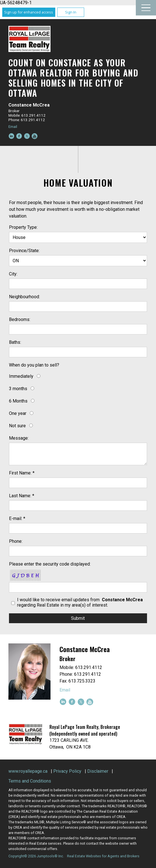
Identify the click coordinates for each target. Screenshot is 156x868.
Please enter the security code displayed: (50, 564)
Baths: (15, 342)
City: (13, 274)
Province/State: (24, 251)
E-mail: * (17, 518)
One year (18, 413)
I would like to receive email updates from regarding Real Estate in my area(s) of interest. (81, 602)
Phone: (16, 541)
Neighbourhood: (24, 297)
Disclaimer (98, 771)
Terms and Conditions (30, 781)
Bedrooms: (20, 319)
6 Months (18, 401)
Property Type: (23, 227)
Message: (19, 438)
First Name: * (22, 473)
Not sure (17, 426)
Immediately (21, 376)
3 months (18, 389)
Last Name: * (22, 496)
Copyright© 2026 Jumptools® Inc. (36, 856)
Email (13, 126)
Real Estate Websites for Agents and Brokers (103, 856)
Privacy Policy (67, 771)
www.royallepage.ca (28, 771)
